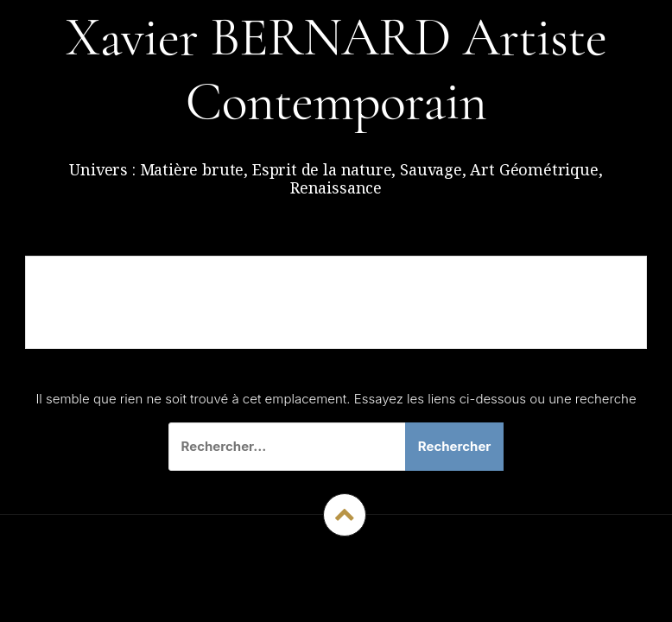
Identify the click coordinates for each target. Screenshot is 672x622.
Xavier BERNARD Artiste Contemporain (336, 70)
